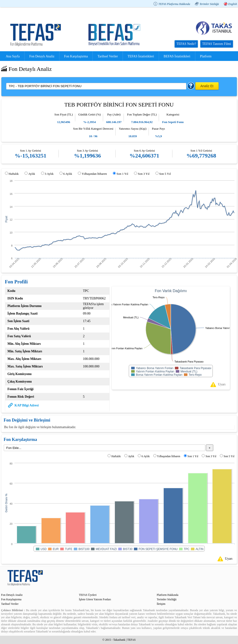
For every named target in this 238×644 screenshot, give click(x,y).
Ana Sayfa (13, 56)
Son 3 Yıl (144, 174)
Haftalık (14, 174)
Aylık (32, 174)
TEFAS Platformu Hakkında (174, 4)
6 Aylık (68, 174)
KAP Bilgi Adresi (27, 405)
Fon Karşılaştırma (76, 56)
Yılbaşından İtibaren (94, 174)
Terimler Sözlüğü (209, 4)
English (233, 4)
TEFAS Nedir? (186, 44)
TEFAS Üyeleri (88, 595)
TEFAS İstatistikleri (141, 56)
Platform (206, 56)
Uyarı (222, 384)
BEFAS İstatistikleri (177, 56)
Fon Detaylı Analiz (42, 56)
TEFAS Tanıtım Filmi (217, 44)
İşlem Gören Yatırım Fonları (95, 599)
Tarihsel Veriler (108, 56)
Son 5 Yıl (165, 174)
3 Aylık (49, 174)
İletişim (161, 604)
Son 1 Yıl (122, 174)
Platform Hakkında (168, 595)
